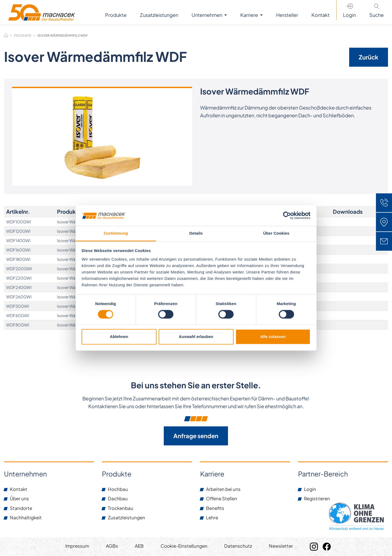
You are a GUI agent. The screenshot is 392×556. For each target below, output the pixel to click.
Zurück (369, 57)
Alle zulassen (273, 337)
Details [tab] (196, 233)
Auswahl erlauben (196, 337)
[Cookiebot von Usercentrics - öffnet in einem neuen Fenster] (287, 216)
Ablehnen (119, 337)
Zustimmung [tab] (116, 233)
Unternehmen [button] (207, 15)
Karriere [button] (250, 15)
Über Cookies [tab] (276, 233)
